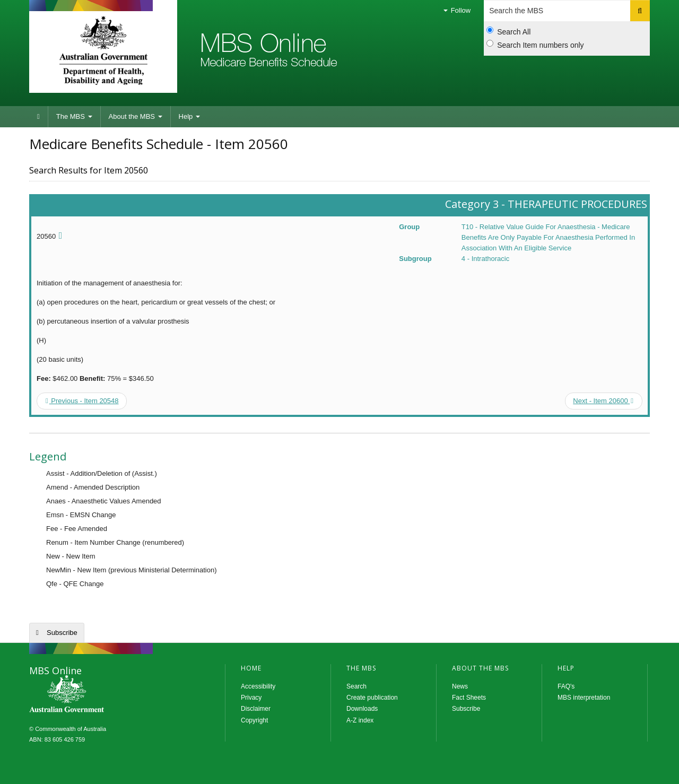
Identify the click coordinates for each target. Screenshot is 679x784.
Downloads (362, 709)
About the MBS (136, 116)
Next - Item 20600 (603, 401)
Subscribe (62, 633)
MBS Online (95, 695)
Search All (508, 31)
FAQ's (566, 686)
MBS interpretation (584, 698)
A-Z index (360, 720)
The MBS (74, 116)
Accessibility (258, 686)
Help (189, 116)
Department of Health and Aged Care (103, 50)
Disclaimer (256, 709)
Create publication (372, 698)
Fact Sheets (469, 698)
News (460, 686)
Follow (457, 10)
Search (356, 686)
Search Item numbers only (535, 45)
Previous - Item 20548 (82, 401)
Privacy (251, 698)
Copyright (254, 720)
